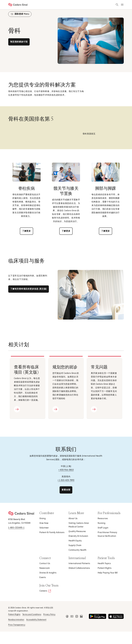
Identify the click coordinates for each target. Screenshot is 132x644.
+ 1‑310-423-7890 (66, 480)
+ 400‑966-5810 (66, 470)
